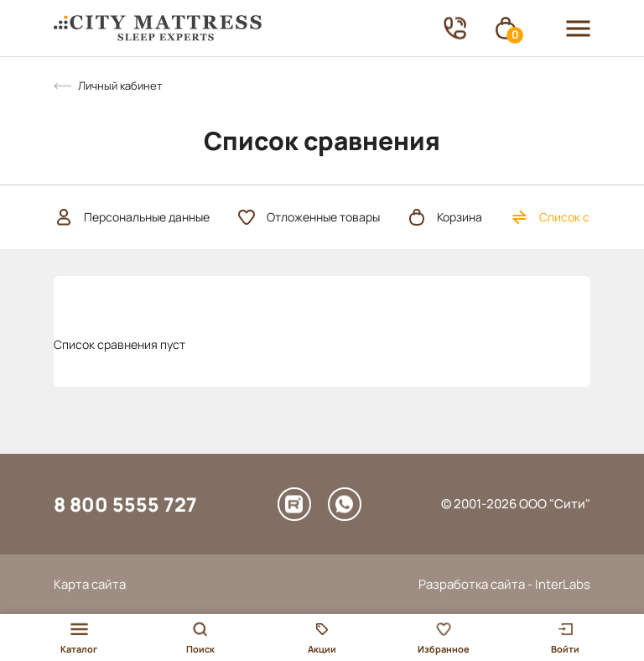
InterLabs (563, 584)
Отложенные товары (308, 217)
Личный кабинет (120, 86)
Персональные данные (132, 217)
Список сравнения (576, 217)
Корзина (444, 217)
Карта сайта (90, 584)
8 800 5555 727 (125, 504)
